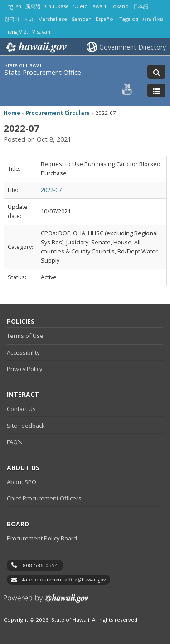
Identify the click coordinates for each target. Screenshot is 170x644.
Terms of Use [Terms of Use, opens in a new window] (25, 336)
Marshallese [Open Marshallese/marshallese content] (53, 19)
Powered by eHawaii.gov (46, 602)
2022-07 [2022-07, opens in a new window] (51, 190)
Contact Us (21, 409)
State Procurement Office (43, 72)
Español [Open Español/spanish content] (105, 19)
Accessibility (23, 352)
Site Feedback (26, 426)
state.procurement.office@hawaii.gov (63, 580)
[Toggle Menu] (156, 90)
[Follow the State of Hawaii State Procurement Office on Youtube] (127, 89)
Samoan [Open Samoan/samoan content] (82, 19)
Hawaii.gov (36, 47)
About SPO (22, 482)
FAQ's (15, 442)
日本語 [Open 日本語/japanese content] (141, 6)
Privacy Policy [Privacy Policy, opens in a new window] (24, 369)
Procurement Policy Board (42, 538)
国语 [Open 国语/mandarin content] (29, 19)
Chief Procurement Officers (44, 498)
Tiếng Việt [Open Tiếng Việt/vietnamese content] (16, 32)
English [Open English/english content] (13, 6)
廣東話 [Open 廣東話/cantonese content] (33, 6)
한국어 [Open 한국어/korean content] (12, 19)
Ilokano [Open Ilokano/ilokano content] (119, 6)
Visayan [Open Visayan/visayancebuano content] (41, 32)
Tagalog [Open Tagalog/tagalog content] (129, 19)
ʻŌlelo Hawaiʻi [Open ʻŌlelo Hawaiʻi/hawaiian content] (90, 6)
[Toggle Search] (156, 72)
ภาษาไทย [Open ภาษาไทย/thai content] (153, 19)
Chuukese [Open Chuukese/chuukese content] (57, 6)
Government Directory (133, 47)
